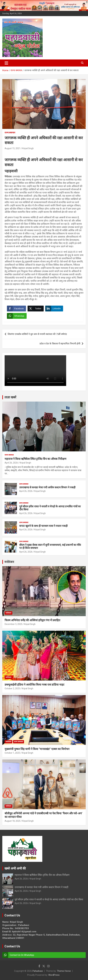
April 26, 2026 (11, 463)
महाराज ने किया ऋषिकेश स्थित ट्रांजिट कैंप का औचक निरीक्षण (35, 459)
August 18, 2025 (13, 821)
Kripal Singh (28, 148)
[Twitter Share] (36, 309)
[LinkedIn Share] (54, 309)
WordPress (54, 975)
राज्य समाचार (10, 133)
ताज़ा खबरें (10, 397)
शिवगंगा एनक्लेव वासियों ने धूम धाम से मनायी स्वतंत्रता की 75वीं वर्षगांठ (37, 334)
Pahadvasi (38, 971)
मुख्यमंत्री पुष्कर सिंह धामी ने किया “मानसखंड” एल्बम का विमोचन (37, 749)
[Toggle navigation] (6, 63)
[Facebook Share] (16, 309)
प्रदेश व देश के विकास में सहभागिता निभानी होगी (60, 344)
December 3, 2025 (13, 624)
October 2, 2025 (12, 688)
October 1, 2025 (12, 753)
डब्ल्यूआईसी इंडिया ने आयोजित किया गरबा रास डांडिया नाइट (34, 685)
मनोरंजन (9, 562)
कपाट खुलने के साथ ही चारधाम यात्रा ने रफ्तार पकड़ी (43, 526)
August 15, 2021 (13, 148)
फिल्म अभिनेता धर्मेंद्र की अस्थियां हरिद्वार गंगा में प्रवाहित (32, 620)
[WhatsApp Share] (17, 316)
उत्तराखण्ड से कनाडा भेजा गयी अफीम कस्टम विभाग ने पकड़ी (47, 487)
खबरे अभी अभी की (15, 868)
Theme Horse (64, 971)
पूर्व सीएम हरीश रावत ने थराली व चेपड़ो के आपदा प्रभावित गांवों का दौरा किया (49, 899)
